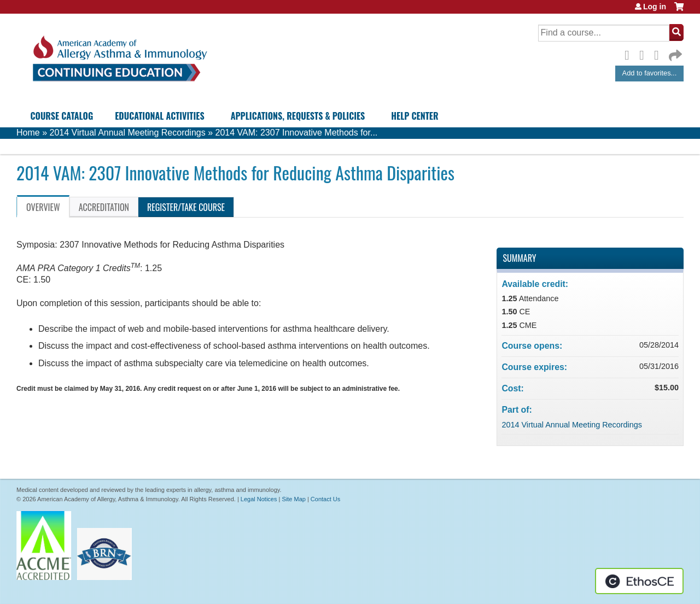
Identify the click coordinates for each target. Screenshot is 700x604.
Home (28, 133)
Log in (655, 7)
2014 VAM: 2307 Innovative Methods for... (297, 133)
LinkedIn (660, 54)
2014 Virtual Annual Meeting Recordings (127, 133)
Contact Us (325, 499)
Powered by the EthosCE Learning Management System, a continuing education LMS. (639, 581)
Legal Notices (259, 499)
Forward (674, 53)
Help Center (415, 116)
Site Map (293, 499)
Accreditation (104, 207)
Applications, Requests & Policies (298, 116)
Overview (43, 207)
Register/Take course (186, 207)
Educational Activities (159, 116)
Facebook (630, 54)
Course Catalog (62, 116)
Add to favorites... (650, 73)
